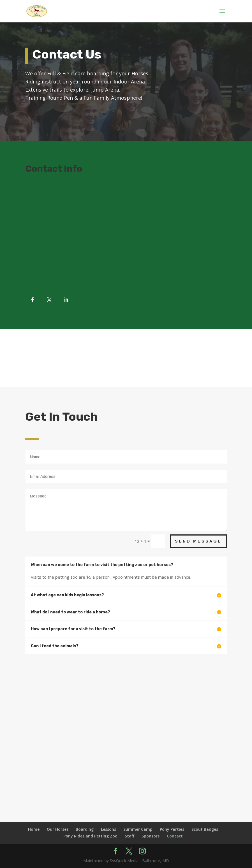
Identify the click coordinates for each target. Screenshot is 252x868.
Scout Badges (205, 829)
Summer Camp (138, 829)
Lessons (108, 829)
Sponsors (151, 836)
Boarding (85, 829)
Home (34, 829)
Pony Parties (172, 829)
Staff (130, 836)
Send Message (198, 541)
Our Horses (58, 829)
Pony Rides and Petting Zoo (90, 836)
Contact (175, 836)
